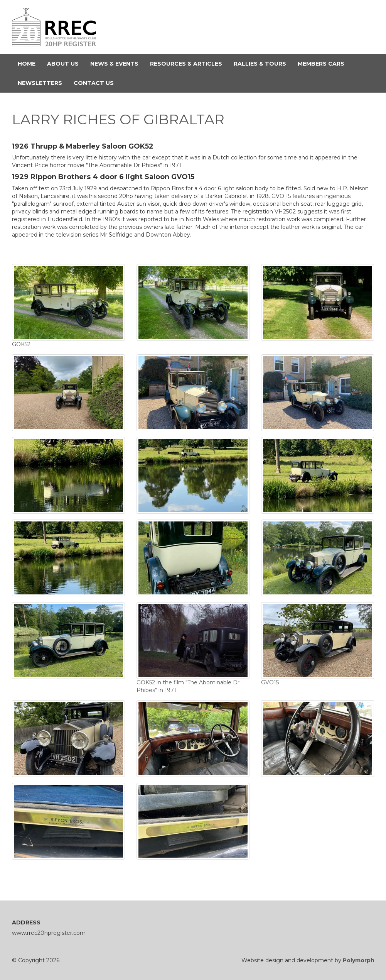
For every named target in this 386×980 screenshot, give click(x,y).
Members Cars (324, 63)
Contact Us (97, 83)
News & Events (117, 63)
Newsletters (43, 83)
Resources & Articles (189, 63)
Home (29, 63)
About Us (66, 63)
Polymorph (359, 960)
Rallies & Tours (263, 63)
